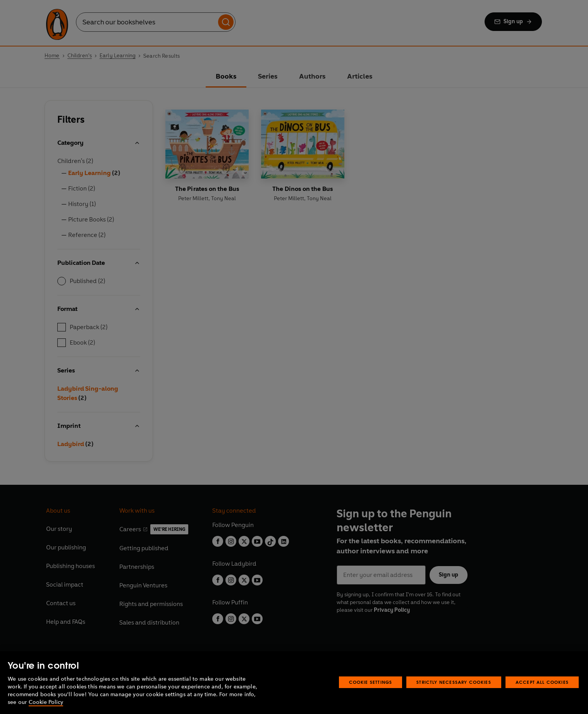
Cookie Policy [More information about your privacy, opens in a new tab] (46, 702)
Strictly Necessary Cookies (454, 682)
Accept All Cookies (542, 682)
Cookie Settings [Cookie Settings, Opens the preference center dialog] (371, 682)
